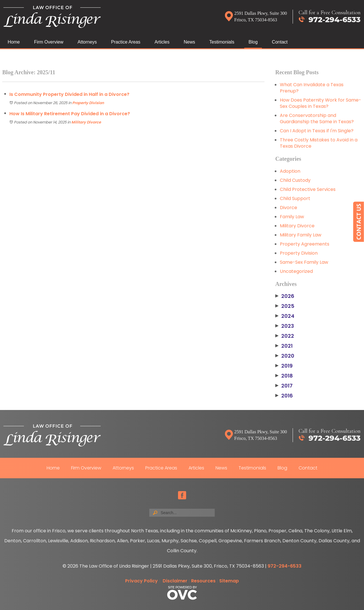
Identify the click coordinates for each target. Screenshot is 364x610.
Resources (203, 581)
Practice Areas (126, 42)
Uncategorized (296, 271)
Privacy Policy (141, 581)
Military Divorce (86, 122)
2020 (285, 356)
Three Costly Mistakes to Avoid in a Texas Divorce (319, 143)
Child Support (295, 198)
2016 (284, 396)
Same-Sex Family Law (304, 262)
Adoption (290, 171)
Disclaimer (175, 581)
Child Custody (295, 180)
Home (14, 42)
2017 (284, 386)
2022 (285, 336)
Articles (162, 42)
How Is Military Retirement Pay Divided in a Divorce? (70, 114)
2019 (284, 366)
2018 (284, 376)
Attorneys (87, 42)
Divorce (288, 208)
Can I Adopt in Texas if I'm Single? (317, 131)
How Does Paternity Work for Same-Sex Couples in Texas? (320, 103)
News (189, 42)
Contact (280, 42)
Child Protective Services (308, 189)
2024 (285, 316)
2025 (285, 306)
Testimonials (222, 42)
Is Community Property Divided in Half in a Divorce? (69, 94)
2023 (285, 326)
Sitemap (229, 581)
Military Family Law (301, 235)
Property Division (88, 103)
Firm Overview (49, 42)
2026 (285, 296)
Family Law (292, 217)
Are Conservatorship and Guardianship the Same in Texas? (317, 119)
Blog (253, 42)
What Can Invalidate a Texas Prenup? (312, 88)
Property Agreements (305, 244)
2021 (284, 346)
